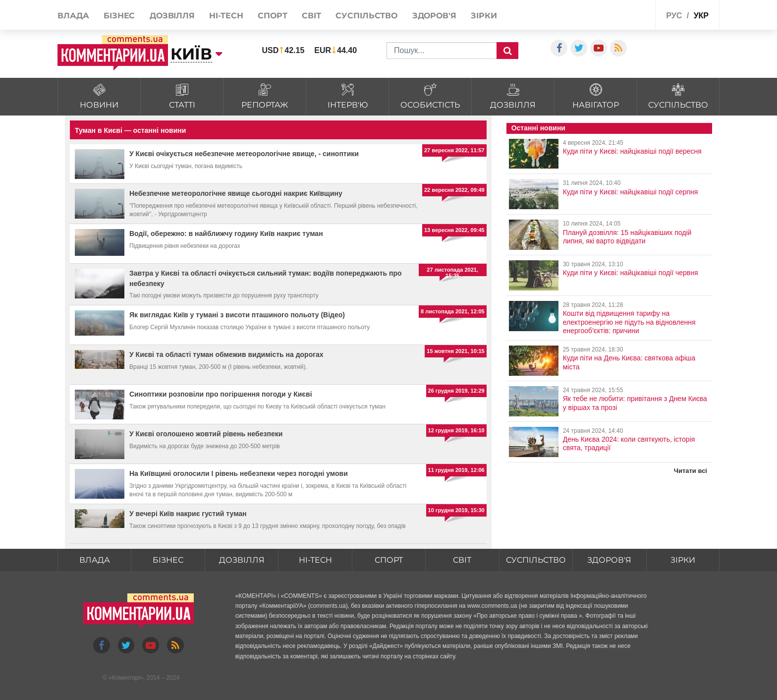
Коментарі (126, 678)
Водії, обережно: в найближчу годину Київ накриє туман (226, 233)
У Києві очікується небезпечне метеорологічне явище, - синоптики (244, 154)
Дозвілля (172, 16)
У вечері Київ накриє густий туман (188, 514)
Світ (311, 16)
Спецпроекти (624, 14)
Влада (73, 16)
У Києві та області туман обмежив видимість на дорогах (226, 354)
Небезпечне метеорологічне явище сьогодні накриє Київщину (236, 193)
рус (674, 16)
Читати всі (691, 471)
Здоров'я (434, 16)
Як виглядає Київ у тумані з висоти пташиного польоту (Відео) (237, 315)
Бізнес (119, 16)
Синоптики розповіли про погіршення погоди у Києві (221, 394)
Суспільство (366, 16)
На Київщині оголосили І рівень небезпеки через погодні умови (239, 473)
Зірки (484, 16)
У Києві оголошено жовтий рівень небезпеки (206, 434)
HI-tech (226, 16)
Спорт (273, 16)
